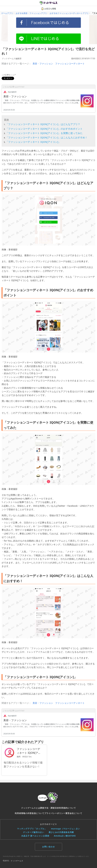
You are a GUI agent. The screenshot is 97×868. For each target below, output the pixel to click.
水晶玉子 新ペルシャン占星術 (35, 836)
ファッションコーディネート (70, 64)
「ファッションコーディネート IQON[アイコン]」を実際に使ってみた (44, 133)
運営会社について (74, 813)
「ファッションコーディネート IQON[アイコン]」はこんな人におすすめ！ (47, 137)
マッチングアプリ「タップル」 (32, 829)
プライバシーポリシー (55, 813)
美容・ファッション (43, 64)
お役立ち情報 (48, 9)
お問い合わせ (48, 847)
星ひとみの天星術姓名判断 (61, 832)
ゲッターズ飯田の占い (34, 832)
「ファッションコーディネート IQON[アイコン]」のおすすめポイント (44, 129)
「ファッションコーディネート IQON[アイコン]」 (33, 142)
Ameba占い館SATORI (65, 836)
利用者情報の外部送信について (30, 813)
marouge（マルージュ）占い (66, 829)
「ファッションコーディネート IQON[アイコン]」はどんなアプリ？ (43, 124)
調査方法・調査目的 (50, 808)
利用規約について (67, 808)
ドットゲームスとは (31, 808)
